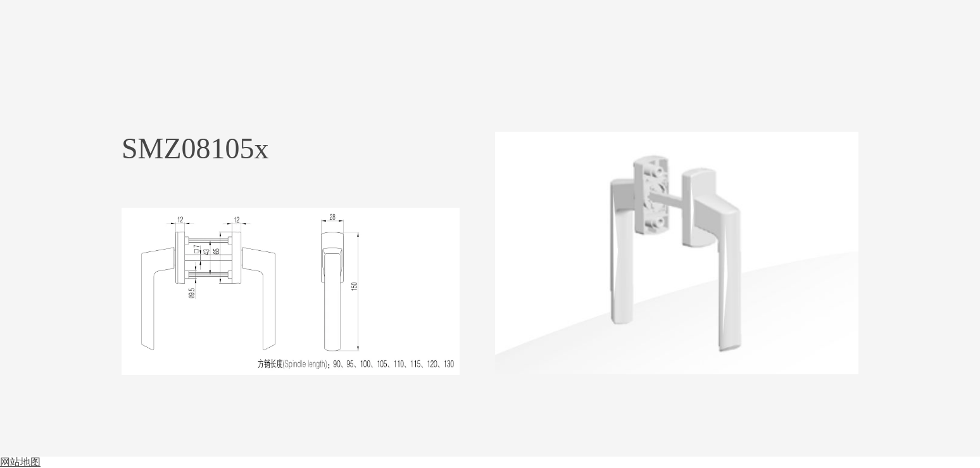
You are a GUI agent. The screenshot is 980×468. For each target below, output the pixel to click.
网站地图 (20, 462)
